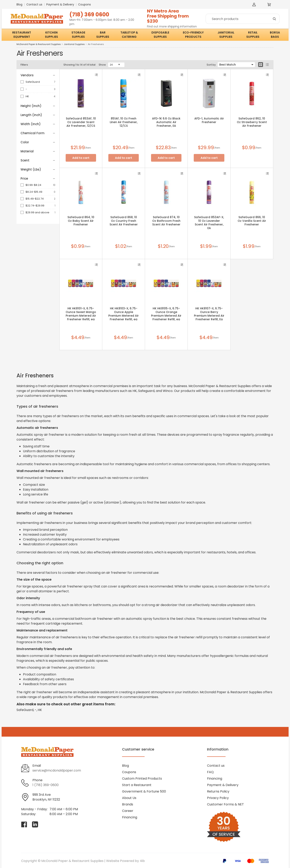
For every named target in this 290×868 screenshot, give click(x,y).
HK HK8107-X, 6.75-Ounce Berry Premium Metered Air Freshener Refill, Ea (209, 314)
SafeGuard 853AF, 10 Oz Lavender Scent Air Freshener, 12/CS (81, 122)
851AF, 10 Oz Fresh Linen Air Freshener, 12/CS (124, 122)
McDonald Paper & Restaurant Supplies (39, 44)
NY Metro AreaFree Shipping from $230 (168, 16)
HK (27, 96)
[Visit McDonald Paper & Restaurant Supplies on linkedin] (35, 824)
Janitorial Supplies (74, 44)
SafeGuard (33, 82)
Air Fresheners (96, 44)
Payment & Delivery (60, 4)
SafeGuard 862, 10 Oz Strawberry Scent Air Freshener (252, 122)
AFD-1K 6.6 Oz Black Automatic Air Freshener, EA (166, 122)
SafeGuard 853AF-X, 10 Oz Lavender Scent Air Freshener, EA (209, 223)
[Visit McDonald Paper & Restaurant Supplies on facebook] (24, 824)
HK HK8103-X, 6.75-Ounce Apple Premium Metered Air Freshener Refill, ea (124, 314)
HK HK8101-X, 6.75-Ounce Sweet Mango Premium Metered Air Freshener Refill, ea (81, 314)
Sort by (211, 65)
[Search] (243, 19)
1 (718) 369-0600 (46, 785)
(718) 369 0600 (89, 14)
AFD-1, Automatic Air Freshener (209, 120)
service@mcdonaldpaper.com (57, 770)
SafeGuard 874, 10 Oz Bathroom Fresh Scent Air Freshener (166, 221)
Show (102, 65)
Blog (19, 4)
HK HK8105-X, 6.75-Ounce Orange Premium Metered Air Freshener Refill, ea (166, 314)
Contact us (34, 4)
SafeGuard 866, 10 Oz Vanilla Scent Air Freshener (252, 221)
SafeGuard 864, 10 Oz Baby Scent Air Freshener (81, 221)
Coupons (84, 4)
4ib (142, 861)
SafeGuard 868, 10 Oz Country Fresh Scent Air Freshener (124, 221)
